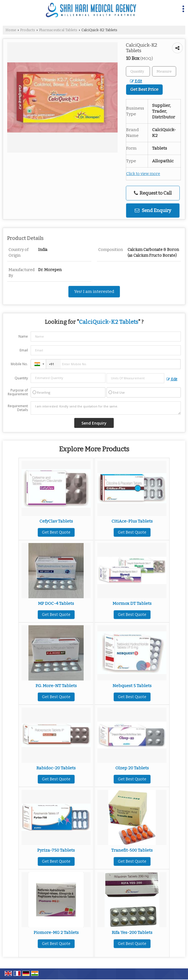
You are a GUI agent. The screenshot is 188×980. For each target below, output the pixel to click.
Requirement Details (18, 408)
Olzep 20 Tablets (132, 768)
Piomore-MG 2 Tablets (56, 933)
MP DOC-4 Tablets (56, 603)
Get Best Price (144, 89)
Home (11, 30)
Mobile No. (19, 364)
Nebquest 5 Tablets (132, 686)
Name (23, 336)
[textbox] (164, 71)
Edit (136, 81)
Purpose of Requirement (18, 392)
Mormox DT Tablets (132, 603)
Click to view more (143, 174)
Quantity (21, 378)
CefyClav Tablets (56, 521)
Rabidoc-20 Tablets (56, 768)
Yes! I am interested (94, 292)
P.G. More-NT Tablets (56, 686)
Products (28, 30)
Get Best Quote (56, 532)
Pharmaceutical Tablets (58, 30)
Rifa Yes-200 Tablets (132, 933)
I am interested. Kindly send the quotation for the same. (106, 408)
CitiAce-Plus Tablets (132, 521)
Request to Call (153, 193)
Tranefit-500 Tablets (132, 850)
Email (24, 350)
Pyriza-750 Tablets (56, 850)
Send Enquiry (153, 210)
